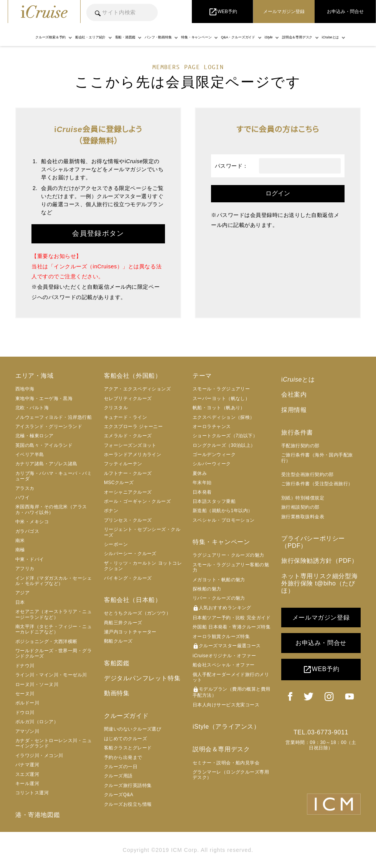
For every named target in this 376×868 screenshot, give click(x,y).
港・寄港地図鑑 (38, 815)
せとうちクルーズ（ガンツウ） (137, 613)
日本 (20, 602)
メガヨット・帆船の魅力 (219, 580)
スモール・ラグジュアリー (221, 389)
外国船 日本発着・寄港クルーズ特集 (232, 627)
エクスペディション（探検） (224, 417)
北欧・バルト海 (32, 408)
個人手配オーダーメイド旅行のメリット (231, 677)
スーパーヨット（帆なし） (221, 398)
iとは (298, 379)
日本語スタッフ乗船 (214, 501)
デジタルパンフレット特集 (142, 678)
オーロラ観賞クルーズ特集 (221, 637)
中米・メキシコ (32, 522)
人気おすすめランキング (222, 608)
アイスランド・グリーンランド (49, 427)
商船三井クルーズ (123, 623)
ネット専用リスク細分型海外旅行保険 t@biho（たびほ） (319, 583)
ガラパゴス (27, 531)
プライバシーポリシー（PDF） (313, 542)
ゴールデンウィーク (214, 455)
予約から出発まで (123, 757)
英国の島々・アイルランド (44, 445)
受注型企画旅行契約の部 (308, 475)
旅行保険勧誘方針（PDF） (320, 561)
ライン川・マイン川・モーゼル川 (51, 675)
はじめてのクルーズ (125, 739)
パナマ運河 (27, 765)
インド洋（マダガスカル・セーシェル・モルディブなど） (54, 581)
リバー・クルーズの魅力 (219, 598)
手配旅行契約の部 (300, 446)
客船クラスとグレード (128, 748)
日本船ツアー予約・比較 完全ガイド (232, 618)
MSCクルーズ (119, 483)
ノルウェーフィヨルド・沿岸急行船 (54, 417)
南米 (20, 541)
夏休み (200, 473)
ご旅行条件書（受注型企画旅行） (317, 484)
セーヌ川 (25, 694)
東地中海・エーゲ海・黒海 (44, 398)
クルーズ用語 (118, 776)
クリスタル (116, 408)
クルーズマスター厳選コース (227, 646)
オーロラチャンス (212, 427)
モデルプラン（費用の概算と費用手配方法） (232, 692)
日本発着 (202, 492)
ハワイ (22, 498)
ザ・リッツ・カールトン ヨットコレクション (143, 566)
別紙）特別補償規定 (303, 498)
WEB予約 (321, 670)
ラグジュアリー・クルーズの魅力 (228, 555)
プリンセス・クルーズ (128, 520)
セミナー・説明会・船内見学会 (226, 763)
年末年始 (202, 483)
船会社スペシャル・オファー (224, 665)
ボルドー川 (27, 703)
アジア (22, 593)
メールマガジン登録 (321, 618)
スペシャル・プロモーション (224, 520)
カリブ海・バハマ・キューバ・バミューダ (54, 476)
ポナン (111, 511)
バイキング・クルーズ (128, 578)
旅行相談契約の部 (300, 507)
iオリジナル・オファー (224, 656)
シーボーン (116, 544)
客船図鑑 (117, 663)
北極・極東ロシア (35, 436)
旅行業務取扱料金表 (303, 517)
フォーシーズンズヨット (130, 445)
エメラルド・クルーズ (128, 436)
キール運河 (27, 784)
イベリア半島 (30, 455)
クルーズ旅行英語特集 (128, 785)
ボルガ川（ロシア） (37, 722)
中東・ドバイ (30, 559)
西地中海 (25, 389)
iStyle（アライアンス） (226, 727)
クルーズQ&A (119, 795)
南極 (20, 550)
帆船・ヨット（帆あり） (219, 408)
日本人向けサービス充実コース (226, 705)
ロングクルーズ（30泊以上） (224, 445)
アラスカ (25, 488)
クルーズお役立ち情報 (128, 804)
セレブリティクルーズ (128, 398)
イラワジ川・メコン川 (39, 756)
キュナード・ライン (125, 417)
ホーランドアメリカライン (133, 455)
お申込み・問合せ (321, 643)
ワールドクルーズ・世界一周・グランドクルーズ (54, 653)
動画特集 (117, 693)
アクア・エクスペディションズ (137, 389)
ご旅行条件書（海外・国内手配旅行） (317, 458)
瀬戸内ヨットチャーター (130, 632)
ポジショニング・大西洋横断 (46, 641)
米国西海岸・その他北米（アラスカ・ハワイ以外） (51, 509)
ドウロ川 (25, 713)
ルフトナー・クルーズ (128, 473)
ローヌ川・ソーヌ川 (37, 684)
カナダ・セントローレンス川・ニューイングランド (54, 743)
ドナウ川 (25, 666)
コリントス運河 (32, 793)
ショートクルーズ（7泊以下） (225, 436)
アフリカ (25, 569)
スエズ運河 (27, 774)
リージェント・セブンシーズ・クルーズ (142, 532)
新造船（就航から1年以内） (223, 511)
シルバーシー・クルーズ (130, 554)
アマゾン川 (27, 731)
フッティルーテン (123, 464)
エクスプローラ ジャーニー (133, 427)
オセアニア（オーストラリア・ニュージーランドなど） (54, 614)
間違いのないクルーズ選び (133, 729)
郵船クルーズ (118, 641)
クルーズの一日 (121, 767)
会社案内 (294, 394)
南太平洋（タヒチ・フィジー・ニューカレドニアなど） (54, 629)
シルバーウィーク (212, 464)
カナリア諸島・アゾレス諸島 (46, 464)
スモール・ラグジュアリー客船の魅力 (231, 567)
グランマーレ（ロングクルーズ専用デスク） (231, 775)
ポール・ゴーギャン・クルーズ (137, 501)
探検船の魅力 (207, 589)
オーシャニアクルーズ (128, 492)
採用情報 (294, 410)
